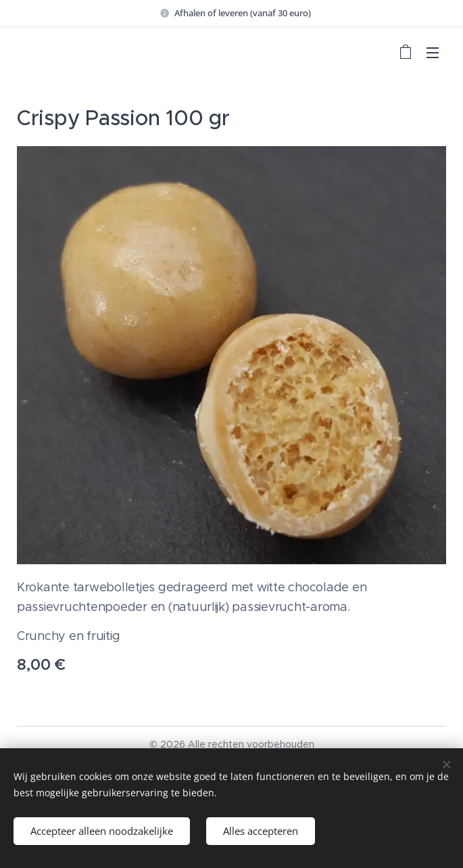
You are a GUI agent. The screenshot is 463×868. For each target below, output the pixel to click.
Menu (433, 53)
